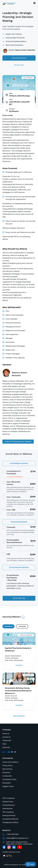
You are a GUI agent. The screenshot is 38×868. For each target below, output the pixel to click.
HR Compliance (8, 812)
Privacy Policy (7, 766)
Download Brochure (19, 58)
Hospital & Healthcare (10, 819)
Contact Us (6, 737)
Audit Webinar (8, 809)
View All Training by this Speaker (18, 442)
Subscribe (6, 747)
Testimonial (7, 741)
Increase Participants (14, 477)
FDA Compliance (9, 798)
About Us (6, 734)
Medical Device (8, 802)
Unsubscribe (7, 776)
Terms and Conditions (10, 762)
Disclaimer (6, 773)
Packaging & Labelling (10, 822)
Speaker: (22, 50)
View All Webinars (19, 716)
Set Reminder (19, 65)
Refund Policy (7, 769)
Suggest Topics (8, 786)
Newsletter (7, 783)
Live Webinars (9, 626)
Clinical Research (9, 805)
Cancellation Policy (9, 779)
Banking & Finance (9, 816)
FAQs (4, 744)
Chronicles (22, 626)
